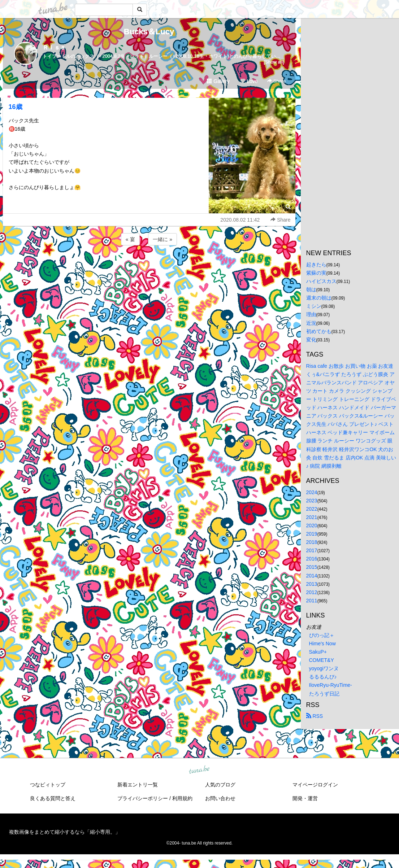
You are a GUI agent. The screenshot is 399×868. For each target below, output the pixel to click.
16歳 (16, 107)
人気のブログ (220, 785)
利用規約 (182, 798)
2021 (312, 517)
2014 (312, 576)
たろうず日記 (324, 694)
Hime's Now (322, 644)
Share (276, 81)
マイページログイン (315, 785)
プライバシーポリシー (143, 798)
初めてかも (319, 331)
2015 (312, 567)
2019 (312, 534)
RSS (315, 716)
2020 (312, 525)
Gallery (218, 81)
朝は (311, 289)
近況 (311, 323)
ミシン (314, 306)
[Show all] (274, 62)
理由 (311, 314)
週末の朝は (319, 298)
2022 (312, 509)
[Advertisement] (149, 266)
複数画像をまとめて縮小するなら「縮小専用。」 (65, 832)
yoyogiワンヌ (324, 668)
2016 (312, 559)
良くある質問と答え (53, 798)
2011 (312, 601)
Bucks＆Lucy (149, 32)
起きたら (316, 265)
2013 (312, 584)
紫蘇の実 (316, 273)
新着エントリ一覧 (138, 785)
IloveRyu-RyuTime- (331, 685)
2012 (312, 592)
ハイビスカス (321, 281)
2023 (312, 501)
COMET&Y (322, 660)
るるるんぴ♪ (323, 677)
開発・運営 (305, 798)
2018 (312, 542)
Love (249, 81)
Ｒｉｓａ (54, 47)
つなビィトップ (48, 785)
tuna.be (199, 770)
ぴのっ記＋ (322, 635)
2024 (312, 492)
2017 (312, 550)
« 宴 (130, 239)
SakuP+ (318, 652)
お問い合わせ (220, 798)
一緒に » (162, 239)
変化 (311, 340)
